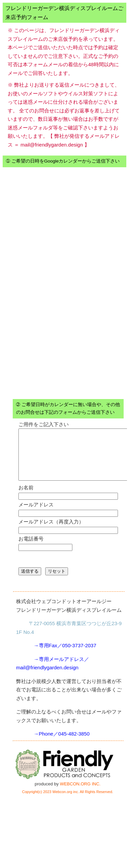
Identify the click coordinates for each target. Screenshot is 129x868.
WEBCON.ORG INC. (80, 794)
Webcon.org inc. (66, 802)
